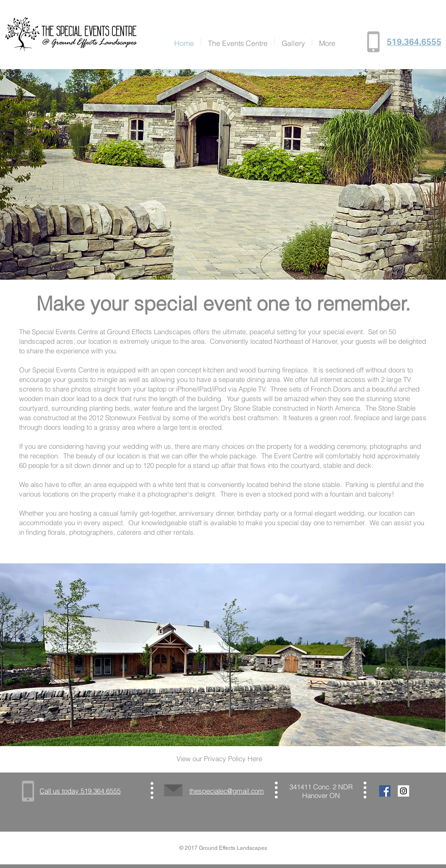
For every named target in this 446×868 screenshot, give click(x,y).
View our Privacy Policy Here (219, 759)
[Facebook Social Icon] (385, 791)
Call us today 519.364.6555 (80, 791)
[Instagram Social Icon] (403, 791)
